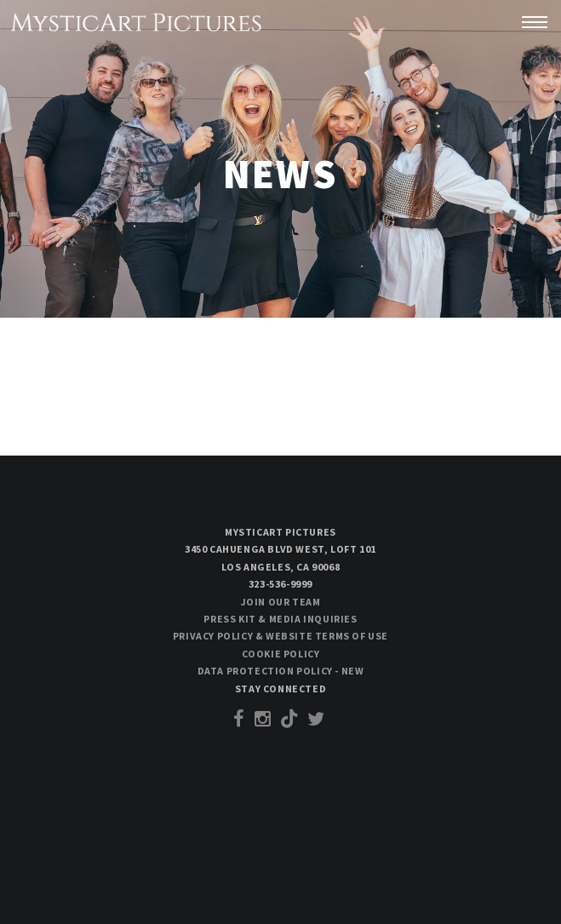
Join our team (281, 602)
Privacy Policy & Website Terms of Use (280, 636)
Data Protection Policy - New (281, 671)
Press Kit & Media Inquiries (280, 619)
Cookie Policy (281, 654)
